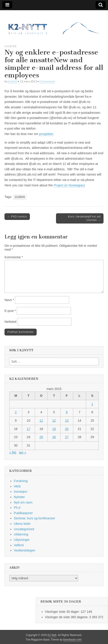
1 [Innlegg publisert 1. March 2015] (92, 404)
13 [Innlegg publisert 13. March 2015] (67, 421)
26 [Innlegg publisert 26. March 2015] (54, 437)
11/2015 (20, 197)
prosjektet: (46, 134)
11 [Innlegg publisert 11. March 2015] (41, 421)
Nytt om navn (23, 502)
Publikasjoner (23, 513)
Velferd (19, 545)
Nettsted (10, 322)
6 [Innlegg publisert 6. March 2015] (67, 412)
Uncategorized (24, 529)
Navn (9, 300)
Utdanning (21, 534)
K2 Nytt (52, 635)
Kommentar (14, 257)
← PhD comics (17, 217)
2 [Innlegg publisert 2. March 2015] (16, 412)
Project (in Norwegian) (69, 185)
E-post (10, 311)
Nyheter (11, 46)
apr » (23, 452)
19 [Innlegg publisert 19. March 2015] (54, 429)
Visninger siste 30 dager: (63, 612)
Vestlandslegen (25, 550)
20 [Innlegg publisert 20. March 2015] (67, 429)
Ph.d (17, 508)
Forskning (21, 481)
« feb (13, 452)
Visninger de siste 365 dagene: (67, 617)
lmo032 (13, 81)
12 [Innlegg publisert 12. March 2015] (54, 421)
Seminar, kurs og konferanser (34, 518)
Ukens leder (22, 524)
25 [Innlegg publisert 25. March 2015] (41, 437)
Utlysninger (22, 540)
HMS (17, 486)
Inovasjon (21, 492)
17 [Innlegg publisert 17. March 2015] (28, 429)
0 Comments (47, 81)
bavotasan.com (73, 640)
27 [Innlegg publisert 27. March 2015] (67, 437)
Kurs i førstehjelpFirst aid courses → (84, 218)
